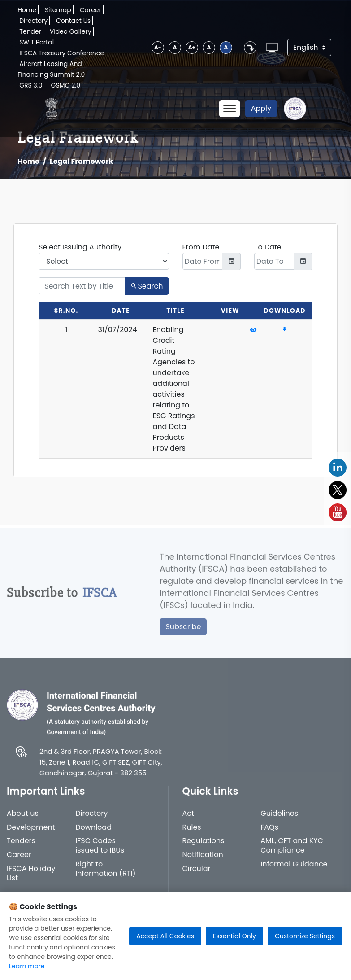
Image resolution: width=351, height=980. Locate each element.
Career (91, 10)
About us (23, 819)
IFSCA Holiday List (31, 879)
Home (27, 10)
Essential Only (234, 936)
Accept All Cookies (165, 936)
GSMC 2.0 (65, 85)
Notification (203, 860)
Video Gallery (71, 31)
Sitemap (58, 10)
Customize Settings (305, 936)
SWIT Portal (37, 42)
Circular (197, 874)
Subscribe (183, 632)
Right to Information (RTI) (105, 874)
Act (188, 819)
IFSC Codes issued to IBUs (100, 851)
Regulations (204, 846)
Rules (192, 833)
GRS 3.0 (31, 85)
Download (93, 833)
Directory (33, 21)
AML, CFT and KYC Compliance (292, 851)
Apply (261, 108)
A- (158, 47)
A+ (192, 47)
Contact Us (73, 21)
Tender (30, 31)
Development (31, 833)
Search (147, 286)
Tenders (21, 846)
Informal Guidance (294, 869)
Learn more (27, 966)
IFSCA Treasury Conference (62, 53)
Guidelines (279, 819)
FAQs (269, 833)
